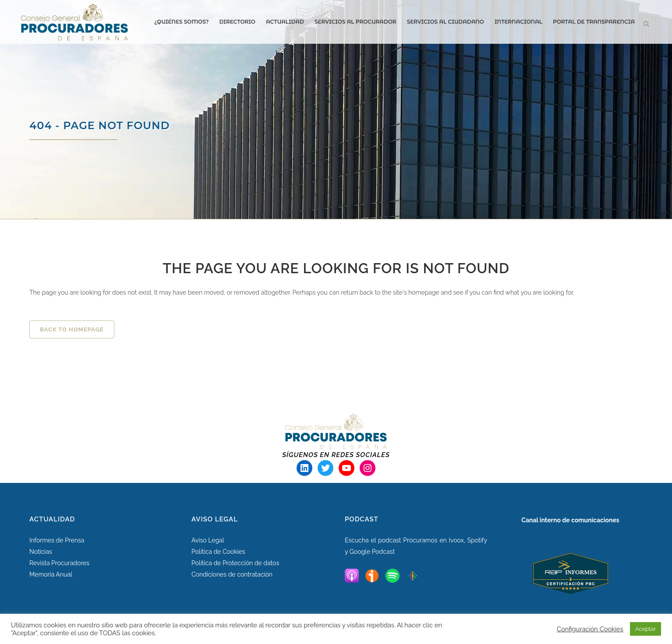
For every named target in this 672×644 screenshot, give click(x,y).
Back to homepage (72, 329)
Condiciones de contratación (232, 574)
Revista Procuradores (59, 563)
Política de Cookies (218, 552)
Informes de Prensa (57, 540)
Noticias (41, 552)
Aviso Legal (208, 540)
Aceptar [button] (645, 629)
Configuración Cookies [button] (590, 629)
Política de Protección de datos (235, 563)
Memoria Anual (51, 574)
